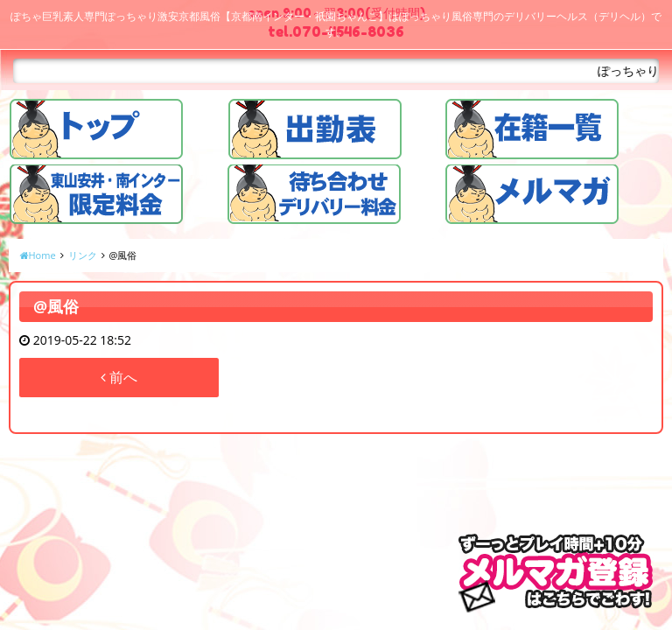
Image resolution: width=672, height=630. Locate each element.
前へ (119, 377)
